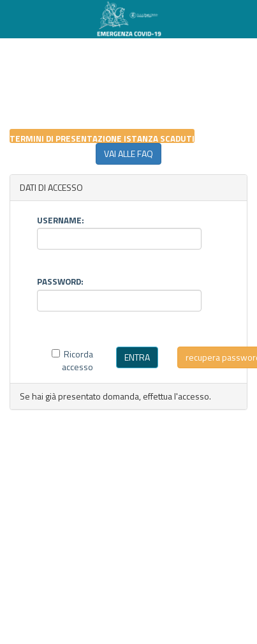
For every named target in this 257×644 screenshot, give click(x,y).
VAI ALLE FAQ (128, 154)
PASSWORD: (60, 281)
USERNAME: (61, 219)
